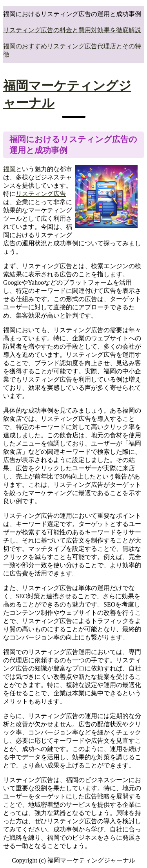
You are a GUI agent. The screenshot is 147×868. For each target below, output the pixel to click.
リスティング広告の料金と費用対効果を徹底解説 (72, 30)
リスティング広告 (41, 194)
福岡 (9, 169)
